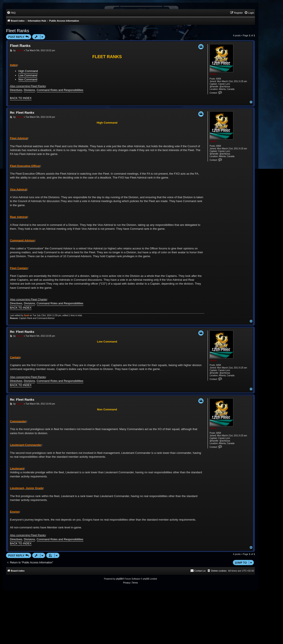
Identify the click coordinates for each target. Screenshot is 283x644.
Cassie (213, 74)
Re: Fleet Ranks (22, 112)
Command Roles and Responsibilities (60, 90)
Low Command (28, 75)
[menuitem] (11, 13)
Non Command (28, 79)
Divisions (29, 90)
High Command (28, 71)
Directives (16, 90)
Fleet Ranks (18, 31)
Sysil (26, 315)
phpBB (119, 579)
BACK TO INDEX (21, 98)
